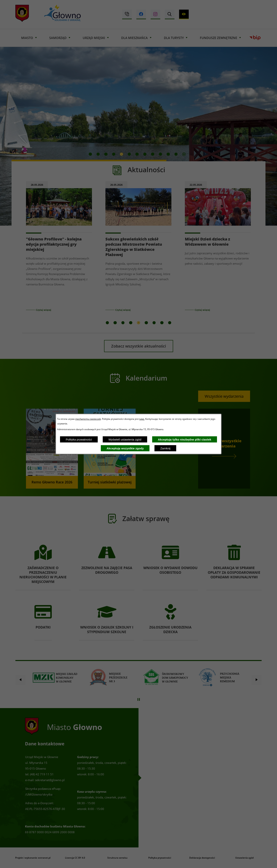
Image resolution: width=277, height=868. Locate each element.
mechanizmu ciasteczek (88, 419)
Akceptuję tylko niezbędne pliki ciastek (185, 439)
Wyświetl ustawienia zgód (125, 439)
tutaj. (142, 419)
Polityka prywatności (79, 439)
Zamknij (165, 448)
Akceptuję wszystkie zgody (125, 448)
